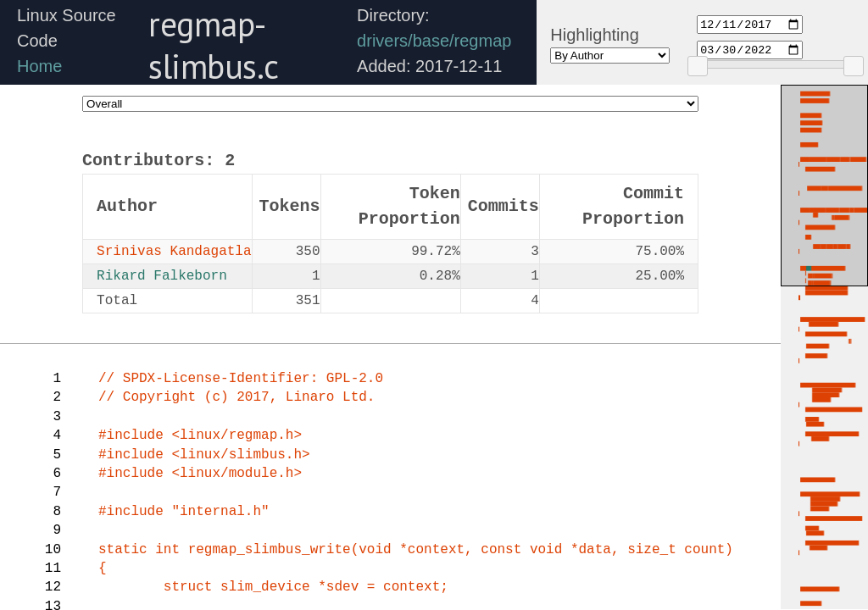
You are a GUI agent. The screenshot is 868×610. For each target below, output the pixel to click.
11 (53, 568)
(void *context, (416, 550)
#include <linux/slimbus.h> (204, 455)
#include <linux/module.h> (200, 474)
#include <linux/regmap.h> (200, 435)
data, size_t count (651, 550)
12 (53, 587)
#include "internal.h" (184, 512)
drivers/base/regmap (434, 41)
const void (526, 550)
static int (143, 550)
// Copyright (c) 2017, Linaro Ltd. (236, 397)
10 (53, 550)
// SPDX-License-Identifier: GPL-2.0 (241, 379)
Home (39, 66)
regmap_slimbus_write (270, 550)
